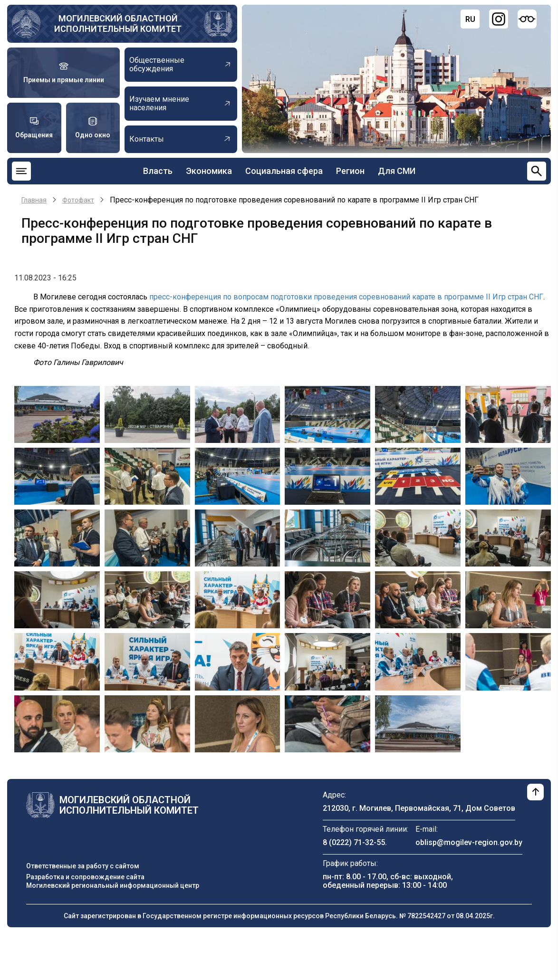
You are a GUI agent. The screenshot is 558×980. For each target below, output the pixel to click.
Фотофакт (78, 200)
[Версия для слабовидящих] (527, 19)
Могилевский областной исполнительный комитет (118, 24)
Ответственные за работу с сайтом (83, 866)
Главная (34, 200)
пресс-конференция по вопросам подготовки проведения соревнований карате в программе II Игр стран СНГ (346, 297)
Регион (350, 171)
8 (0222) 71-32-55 (354, 842)
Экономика (209, 171)
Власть (158, 171)
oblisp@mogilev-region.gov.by (469, 842)
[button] (57, 414)
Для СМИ (397, 171)
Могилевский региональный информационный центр (113, 885)
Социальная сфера (284, 171)
